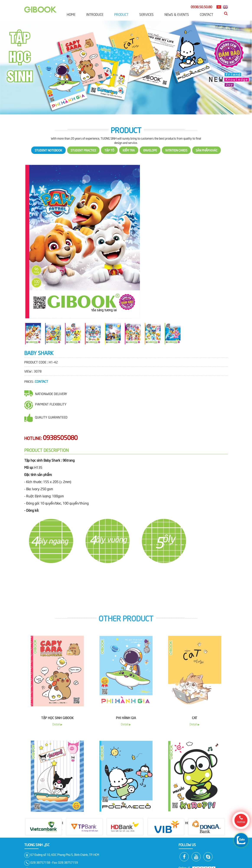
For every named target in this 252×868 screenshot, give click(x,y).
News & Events (177, 14)
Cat (195, 838)
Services (146, 14)
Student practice (83, 161)
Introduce (95, 14)
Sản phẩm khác (206, 161)
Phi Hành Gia (126, 838)
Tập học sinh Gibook (57, 838)
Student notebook (48, 161)
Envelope (150, 161)
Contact (206, 14)
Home (71, 14)
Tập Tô (109, 161)
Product (121, 14)
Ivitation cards (176, 161)
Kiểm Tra (129, 161)
